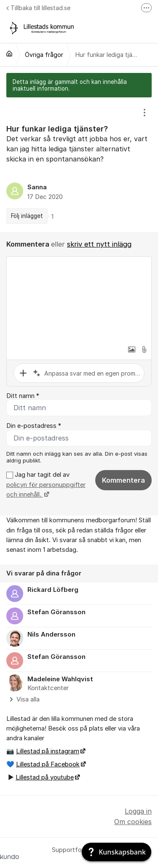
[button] (131, 349)
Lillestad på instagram (48, 751)
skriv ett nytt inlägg (99, 244)
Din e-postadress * (34, 426)
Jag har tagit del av (46, 485)
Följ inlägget (27, 216)
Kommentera (123, 480)
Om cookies (133, 822)
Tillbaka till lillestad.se (38, 8)
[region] (79, 165)
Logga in (138, 811)
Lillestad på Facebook (48, 764)
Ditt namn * (23, 396)
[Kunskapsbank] (116, 852)
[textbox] (79, 299)
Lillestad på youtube (45, 777)
